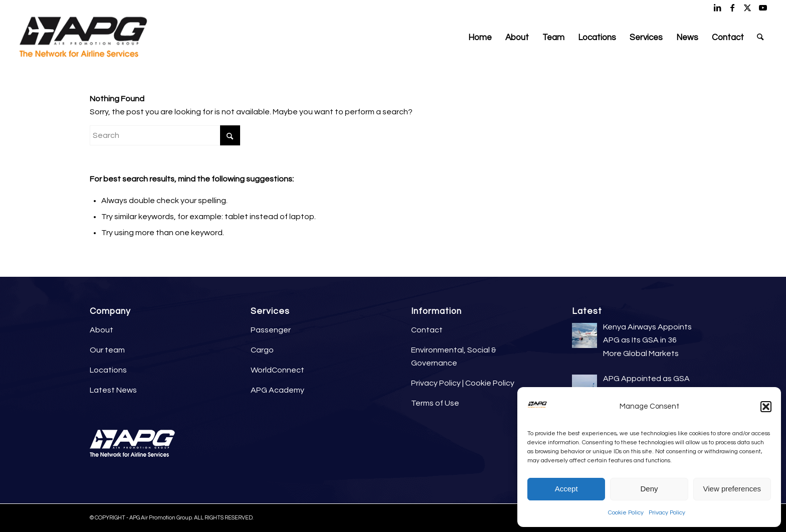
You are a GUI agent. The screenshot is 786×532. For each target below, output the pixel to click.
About (102, 330)
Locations (108, 370)
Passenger (271, 330)
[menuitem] (480, 38)
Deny (649, 489)
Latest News (113, 390)
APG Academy (277, 390)
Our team (107, 350)
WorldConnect (277, 370)
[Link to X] (748, 8)
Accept (566, 489)
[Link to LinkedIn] (718, 8)
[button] (766, 407)
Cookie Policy (626, 513)
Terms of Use (435, 403)
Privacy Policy (667, 513)
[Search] (760, 38)
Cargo (262, 350)
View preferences (732, 489)
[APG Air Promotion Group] (83, 38)
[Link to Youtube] (763, 8)
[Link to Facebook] (733, 8)
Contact (427, 330)
